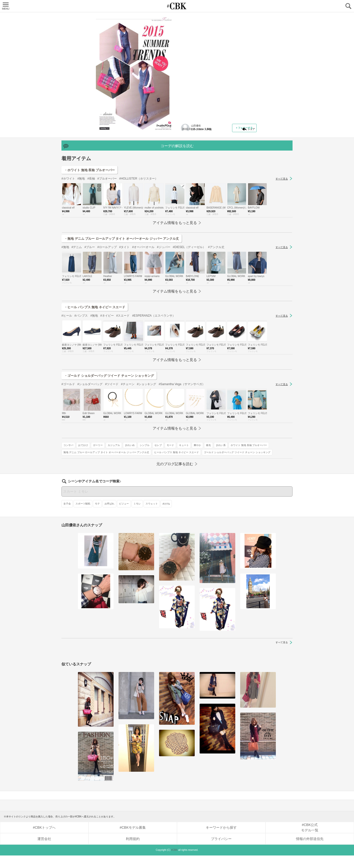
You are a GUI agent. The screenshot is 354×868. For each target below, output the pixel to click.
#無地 (81, 222)
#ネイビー (107, 359)
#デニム (77, 290)
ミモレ (137, 516)
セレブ (217, 134)
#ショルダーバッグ (90, 427)
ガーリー (218, 127)
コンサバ (189, 127)
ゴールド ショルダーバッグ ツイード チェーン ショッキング (217, 174)
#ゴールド (68, 427)
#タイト (125, 290)
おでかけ (204, 127)
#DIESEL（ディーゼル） (189, 290)
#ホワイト (68, 222)
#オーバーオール (143, 290)
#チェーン (128, 427)
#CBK (174, 862)
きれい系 (211, 141)
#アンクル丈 (216, 290)
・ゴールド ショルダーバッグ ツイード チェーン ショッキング (109, 419)
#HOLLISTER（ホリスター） (139, 222)
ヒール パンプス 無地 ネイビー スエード (206, 166)
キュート (243, 134)
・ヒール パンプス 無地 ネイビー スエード (95, 350)
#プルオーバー (107, 222)
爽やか (188, 141)
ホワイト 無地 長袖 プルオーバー (202, 148)
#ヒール (67, 359)
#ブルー (90, 290)
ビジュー (124, 516)
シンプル (204, 134)
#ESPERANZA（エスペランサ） (154, 359)
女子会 (67, 516)
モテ (97, 516)
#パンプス (81, 359)
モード (229, 134)
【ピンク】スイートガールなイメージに (217, 46)
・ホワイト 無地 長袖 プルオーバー (89, 213)
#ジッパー (164, 290)
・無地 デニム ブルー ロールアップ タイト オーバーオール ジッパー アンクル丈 (122, 282)
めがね (166, 516)
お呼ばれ (109, 516)
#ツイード (112, 427)
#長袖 (91, 222)
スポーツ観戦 (83, 516)
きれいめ (189, 134)
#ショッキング (147, 427)
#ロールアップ (107, 290)
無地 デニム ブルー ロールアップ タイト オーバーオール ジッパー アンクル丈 (218, 157)
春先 (199, 141)
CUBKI (177, 6)
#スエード (123, 359)
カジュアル (234, 127)
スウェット (152, 516)
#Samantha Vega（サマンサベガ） (182, 427)
